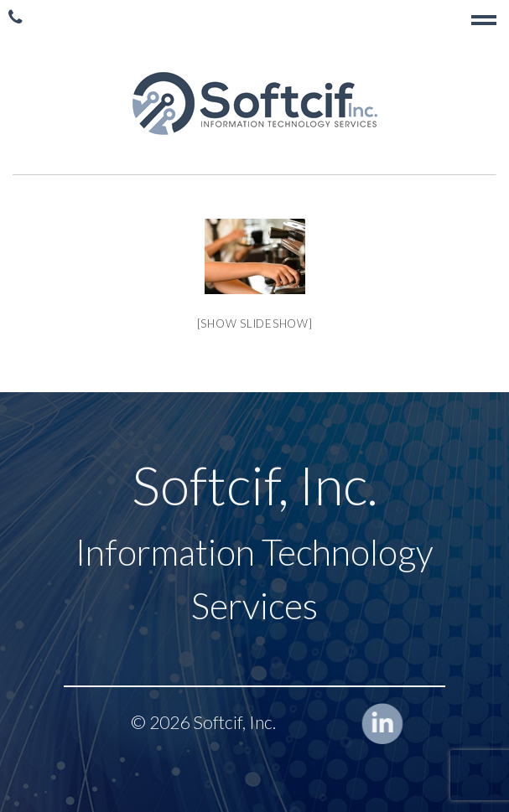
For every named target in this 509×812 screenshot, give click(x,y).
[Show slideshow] (255, 323)
